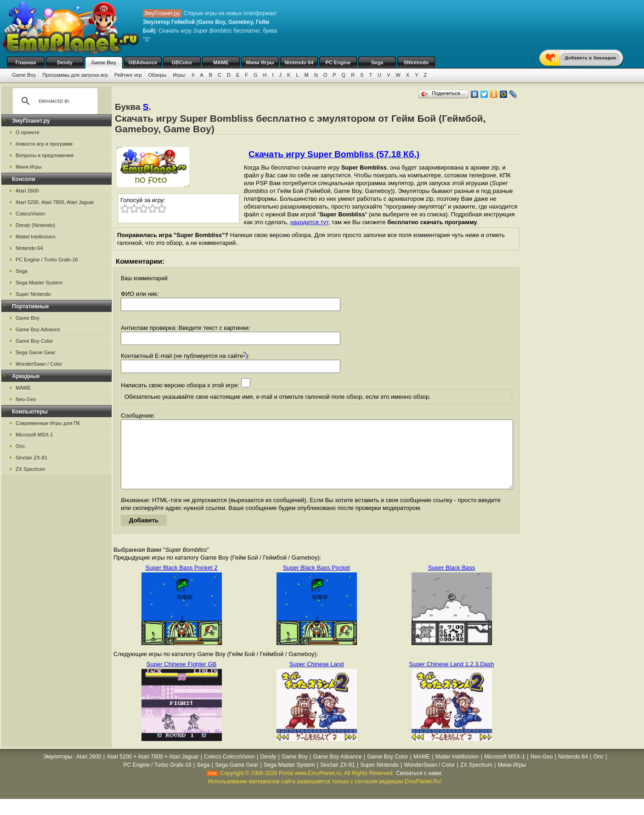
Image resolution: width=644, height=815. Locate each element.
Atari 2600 (27, 191)
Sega (377, 62)
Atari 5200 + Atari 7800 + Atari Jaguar (153, 770)
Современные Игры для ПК (48, 423)
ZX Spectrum (30, 469)
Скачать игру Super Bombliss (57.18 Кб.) (334, 154)
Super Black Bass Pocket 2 (182, 581)
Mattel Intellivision (36, 237)
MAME (221, 62)
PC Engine (338, 62)
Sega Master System (39, 283)
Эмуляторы (58, 770)
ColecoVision (30, 214)
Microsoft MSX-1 (34, 435)
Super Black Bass (452, 581)
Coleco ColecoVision (229, 770)
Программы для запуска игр (75, 75)
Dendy (65, 62)
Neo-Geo (26, 399)
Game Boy (104, 62)
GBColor (182, 62)
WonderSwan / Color (39, 364)
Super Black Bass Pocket (316, 581)
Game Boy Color (34, 341)
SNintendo (416, 62)
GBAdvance (143, 62)
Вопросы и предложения (45, 155)
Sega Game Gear (35, 352)
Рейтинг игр (128, 75)
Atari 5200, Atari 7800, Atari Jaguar (55, 202)
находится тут (309, 222)
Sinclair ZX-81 (31, 458)
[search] (54, 101)
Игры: (179, 75)
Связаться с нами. (419, 787)
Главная (26, 62)
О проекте (28, 132)
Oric (20, 446)
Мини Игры (260, 62)
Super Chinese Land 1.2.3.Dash (451, 678)
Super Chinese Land (317, 678)
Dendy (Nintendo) (35, 225)
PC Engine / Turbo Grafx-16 (47, 260)
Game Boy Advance (38, 329)
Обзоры (158, 75)
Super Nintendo (33, 294)
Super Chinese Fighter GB (181, 678)
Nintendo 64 (299, 62)
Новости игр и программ (44, 144)
